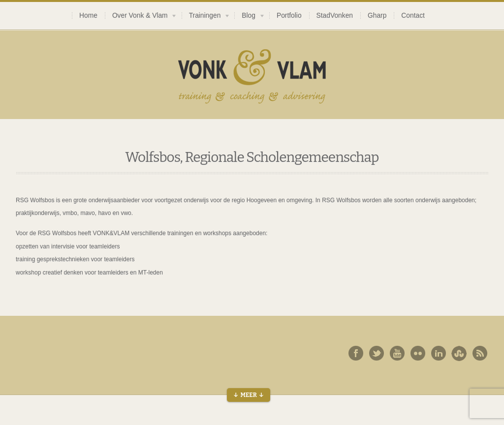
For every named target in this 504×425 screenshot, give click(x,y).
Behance (459, 353)
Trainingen (206, 17)
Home (88, 15)
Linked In (439, 353)
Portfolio (289, 15)
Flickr (418, 353)
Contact (413, 15)
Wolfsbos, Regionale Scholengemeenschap (252, 157)
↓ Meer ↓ (249, 395)
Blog (250, 17)
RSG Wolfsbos (35, 200)
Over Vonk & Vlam (141, 17)
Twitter (377, 353)
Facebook (356, 353)
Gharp (377, 15)
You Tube (397, 353)
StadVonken (335, 15)
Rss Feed (480, 353)
